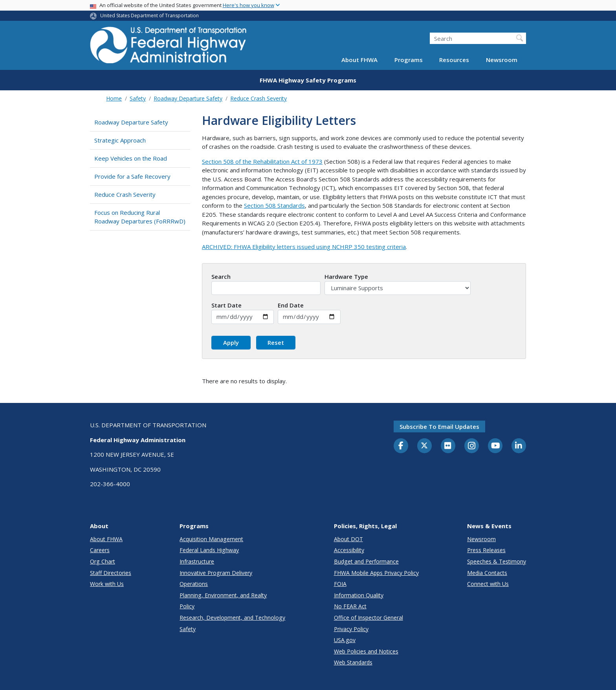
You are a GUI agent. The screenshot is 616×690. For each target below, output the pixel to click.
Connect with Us (488, 584)
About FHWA (359, 60)
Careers (100, 550)
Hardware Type (346, 276)
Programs (409, 60)
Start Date (226, 305)
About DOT (348, 539)
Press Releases (486, 550)
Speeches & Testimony (497, 561)
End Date (291, 305)
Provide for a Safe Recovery (132, 176)
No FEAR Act (350, 606)
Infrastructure (197, 561)
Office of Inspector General (368, 618)
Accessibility (349, 550)
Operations (194, 584)
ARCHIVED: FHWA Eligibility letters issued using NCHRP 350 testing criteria (304, 247)
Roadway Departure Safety (188, 98)
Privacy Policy (351, 629)
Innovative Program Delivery (216, 573)
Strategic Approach (120, 140)
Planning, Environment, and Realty (223, 595)
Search (221, 276)
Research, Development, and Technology (232, 618)
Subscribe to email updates (439, 426)
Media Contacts (487, 573)
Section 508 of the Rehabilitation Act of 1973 (262, 161)
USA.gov (345, 640)
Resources (454, 60)
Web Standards (353, 662)
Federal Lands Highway (209, 550)
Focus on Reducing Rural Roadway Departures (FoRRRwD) (140, 217)
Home (114, 98)
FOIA (340, 584)
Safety (138, 98)
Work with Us (107, 584)
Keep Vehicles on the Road (131, 158)
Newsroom (502, 60)
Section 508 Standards (274, 205)
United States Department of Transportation (149, 16)
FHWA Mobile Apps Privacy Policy (376, 573)
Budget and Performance (366, 561)
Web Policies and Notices (366, 651)
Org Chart (103, 561)
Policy (187, 606)
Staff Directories (111, 573)
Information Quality (359, 595)
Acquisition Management (211, 539)
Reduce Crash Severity (258, 98)
